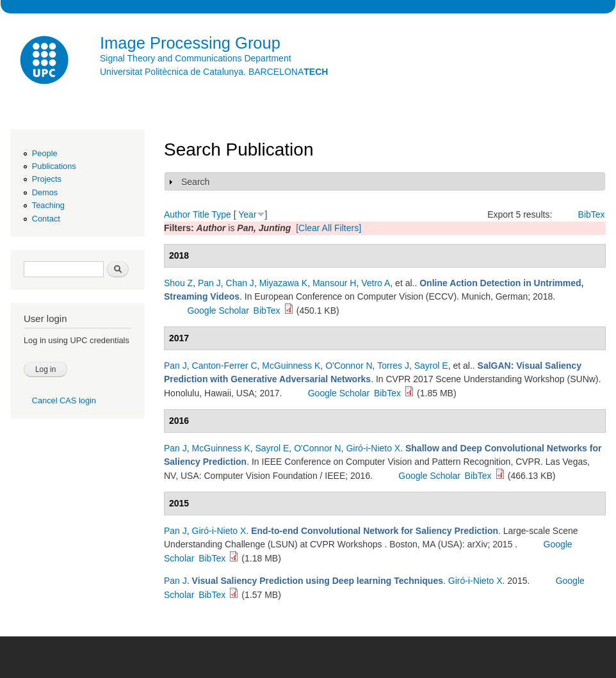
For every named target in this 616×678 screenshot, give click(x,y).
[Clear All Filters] (328, 228)
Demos (45, 192)
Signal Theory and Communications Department (196, 58)
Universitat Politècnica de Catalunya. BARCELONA (214, 72)
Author (177, 214)
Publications (54, 166)
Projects (47, 179)
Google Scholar (218, 311)
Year (247, 214)
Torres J (393, 366)
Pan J (209, 283)
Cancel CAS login (64, 400)
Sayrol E (431, 366)
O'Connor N (349, 366)
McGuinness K (291, 366)
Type (221, 214)
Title (201, 214)
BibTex (592, 214)
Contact (46, 219)
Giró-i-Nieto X (373, 448)
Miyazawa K (283, 283)
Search (195, 182)
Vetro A (376, 283)
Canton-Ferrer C (225, 366)
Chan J (240, 283)
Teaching (48, 205)
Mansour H (334, 283)
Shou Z (178, 283)
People (45, 153)
